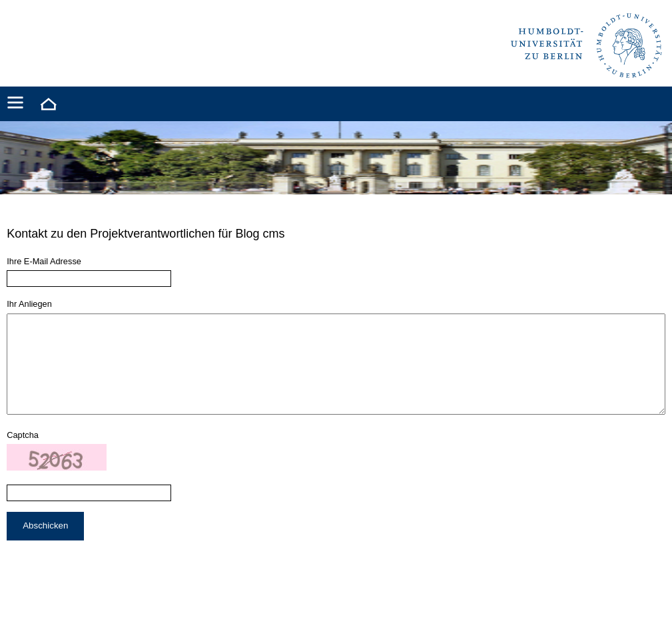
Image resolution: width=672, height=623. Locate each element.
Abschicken (45, 545)
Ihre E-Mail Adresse (44, 261)
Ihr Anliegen (29, 304)
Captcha (23, 455)
